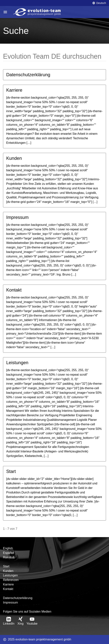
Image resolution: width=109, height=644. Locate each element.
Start (11, 471)
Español (8, 553)
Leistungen (17, 363)
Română (9, 557)
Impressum (17, 217)
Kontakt (14, 290)
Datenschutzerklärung (28, 75)
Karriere (14, 90)
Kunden (14, 158)
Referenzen (11, 580)
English (8, 548)
